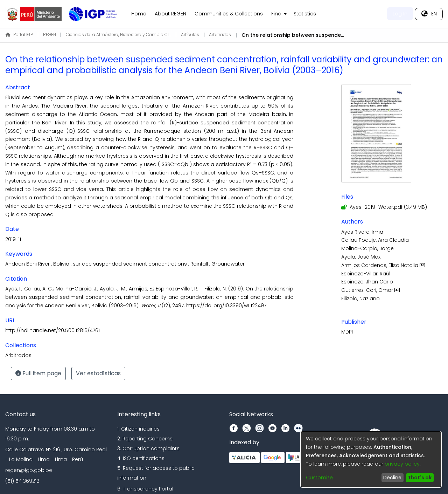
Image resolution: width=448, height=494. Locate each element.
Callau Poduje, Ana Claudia (375, 240)
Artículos (190, 35)
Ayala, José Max (361, 257)
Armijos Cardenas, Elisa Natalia (384, 265)
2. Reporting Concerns (145, 439)
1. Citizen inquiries (138, 429)
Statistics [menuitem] (305, 14)
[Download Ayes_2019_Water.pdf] (384, 207)
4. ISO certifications (141, 458)
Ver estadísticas (98, 373)
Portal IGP (19, 35)
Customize (319, 478)
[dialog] (371, 459)
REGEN (50, 35)
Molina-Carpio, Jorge (367, 248)
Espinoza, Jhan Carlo (367, 282)
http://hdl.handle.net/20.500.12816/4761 (52, 330)
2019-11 (13, 239)
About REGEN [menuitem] (170, 14)
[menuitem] (278, 14)
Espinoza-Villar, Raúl (366, 274)
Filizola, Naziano (360, 299)
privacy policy (402, 464)
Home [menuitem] (139, 14)
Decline (392, 478)
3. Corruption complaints (148, 448)
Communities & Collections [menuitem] (229, 14)
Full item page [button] (38, 373)
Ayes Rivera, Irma (362, 232)
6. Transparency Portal (145, 489)
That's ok (420, 478)
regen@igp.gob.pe (29, 470)
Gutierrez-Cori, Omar (371, 290)
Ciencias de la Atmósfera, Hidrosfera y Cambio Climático (118, 35)
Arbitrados (220, 35)
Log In (400, 14)
